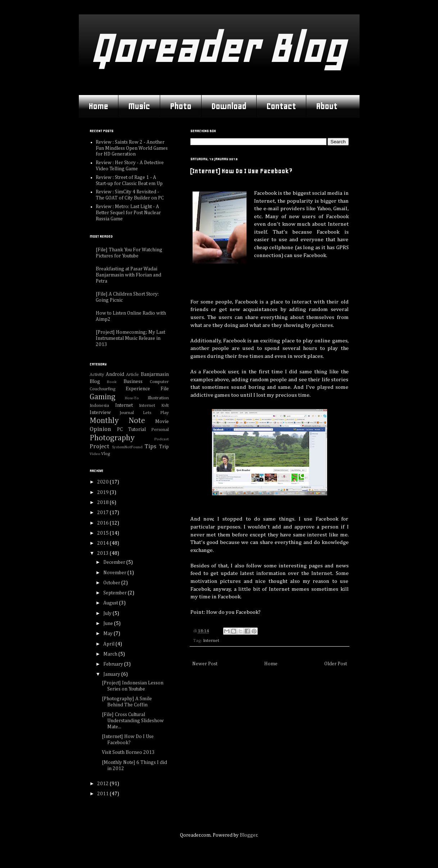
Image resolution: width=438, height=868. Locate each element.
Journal (127, 413)
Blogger (249, 835)
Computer (159, 382)
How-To (132, 398)
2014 (103, 543)
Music (139, 106)
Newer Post (205, 664)
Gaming (103, 397)
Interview (100, 413)
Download (229, 106)
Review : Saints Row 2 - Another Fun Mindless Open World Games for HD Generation (132, 148)
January (112, 674)
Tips (150, 447)
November (115, 573)
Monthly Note (118, 421)
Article (132, 375)
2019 (103, 493)
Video (95, 454)
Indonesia (99, 406)
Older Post (336, 664)
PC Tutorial (131, 429)
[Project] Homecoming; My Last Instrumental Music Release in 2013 (130, 338)
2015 (103, 533)
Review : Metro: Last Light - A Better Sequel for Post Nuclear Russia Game (128, 213)
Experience (138, 389)
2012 (103, 784)
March (111, 654)
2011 (103, 794)
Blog (95, 382)
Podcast (162, 439)
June (109, 624)
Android (115, 374)
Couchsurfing (103, 389)
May (109, 634)
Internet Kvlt (154, 406)
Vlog (106, 454)
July (108, 613)
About (327, 106)
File (165, 389)
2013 (103, 553)
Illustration (158, 398)
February (114, 664)
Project (99, 447)
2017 (103, 513)
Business (133, 382)
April (109, 644)
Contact (281, 106)
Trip (164, 447)
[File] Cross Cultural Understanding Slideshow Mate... (133, 721)
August (111, 603)
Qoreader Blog (217, 48)
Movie (162, 422)
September (116, 593)
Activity (97, 375)
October (112, 583)
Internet (211, 641)
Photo (180, 106)
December (115, 562)
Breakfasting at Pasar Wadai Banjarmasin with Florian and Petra (128, 275)
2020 (103, 482)
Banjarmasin (155, 374)
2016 (103, 523)
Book (112, 382)
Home (98, 106)
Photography (112, 438)
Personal (160, 430)
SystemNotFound (127, 447)
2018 (103, 503)
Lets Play (156, 413)
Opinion (100, 429)
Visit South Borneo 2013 (128, 752)
